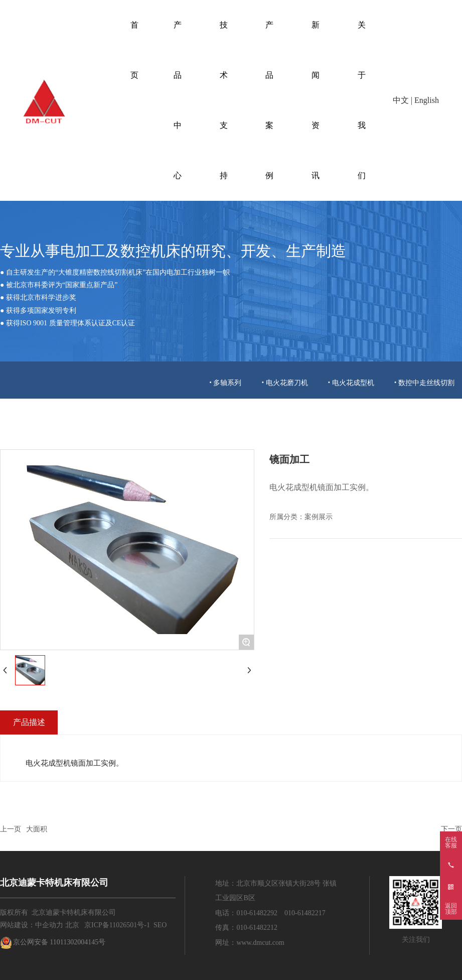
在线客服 (451, 842)
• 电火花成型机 (351, 383)
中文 (401, 100)
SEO (160, 925)
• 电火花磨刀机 (284, 383)
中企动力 (49, 925)
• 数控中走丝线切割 (424, 383)
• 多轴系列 (225, 383)
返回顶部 (451, 909)
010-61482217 (305, 913)
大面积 (37, 829)
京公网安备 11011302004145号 (59, 942)
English (427, 100)
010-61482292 (257, 913)
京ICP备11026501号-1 (117, 925)
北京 (72, 925)
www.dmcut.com (260, 943)
